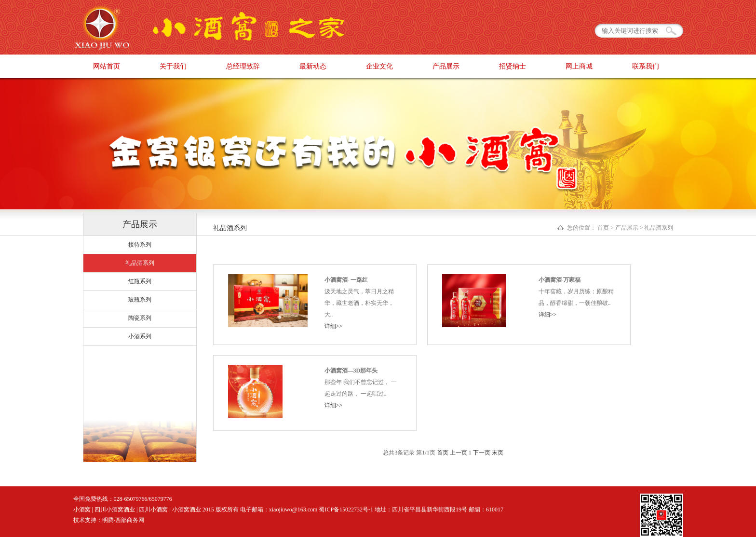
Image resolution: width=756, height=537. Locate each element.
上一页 (459, 453)
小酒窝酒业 (187, 509)
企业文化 (379, 66)
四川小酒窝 (153, 509)
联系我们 (646, 66)
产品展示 (446, 66)
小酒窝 (82, 509)
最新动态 (313, 66)
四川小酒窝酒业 (115, 509)
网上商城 (579, 66)
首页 (443, 453)
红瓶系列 (140, 281)
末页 (498, 453)
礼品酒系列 (140, 263)
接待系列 (140, 245)
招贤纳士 (513, 66)
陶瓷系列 (140, 318)
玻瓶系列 (140, 300)
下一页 (482, 453)
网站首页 (107, 66)
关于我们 (173, 66)
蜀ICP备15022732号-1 (346, 509)
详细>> (334, 326)
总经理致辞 (243, 66)
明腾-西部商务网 (123, 520)
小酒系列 (140, 336)
